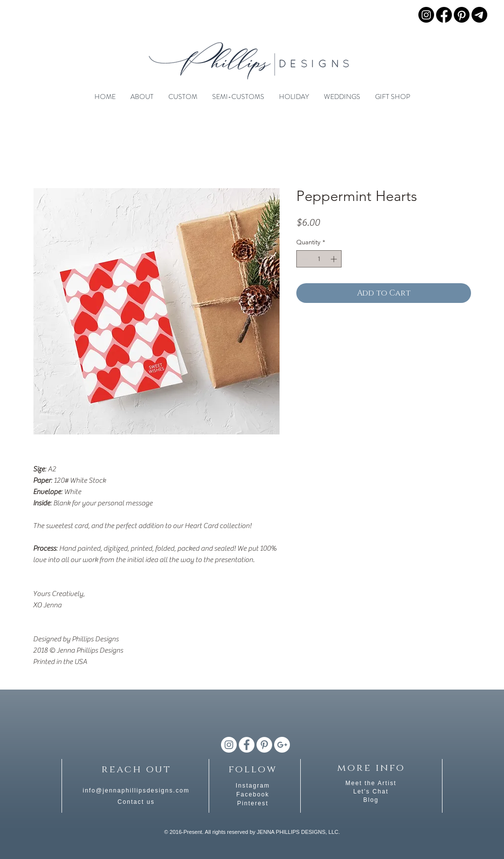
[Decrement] (304, 259)
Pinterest (253, 803)
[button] (142, 97)
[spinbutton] (319, 259)
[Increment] (335, 259)
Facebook (253, 794)
